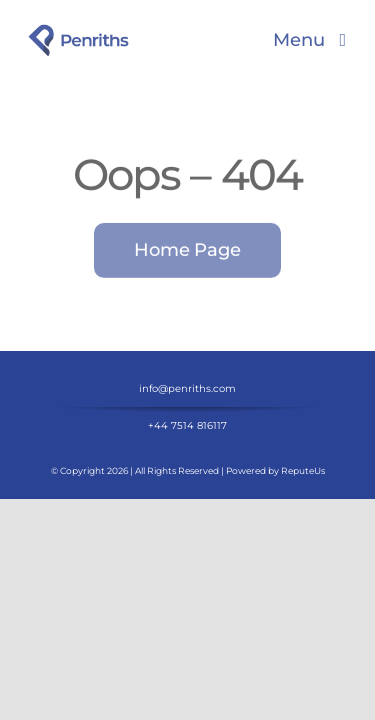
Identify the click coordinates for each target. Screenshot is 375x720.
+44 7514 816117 (187, 475)
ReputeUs (303, 520)
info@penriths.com (187, 438)
